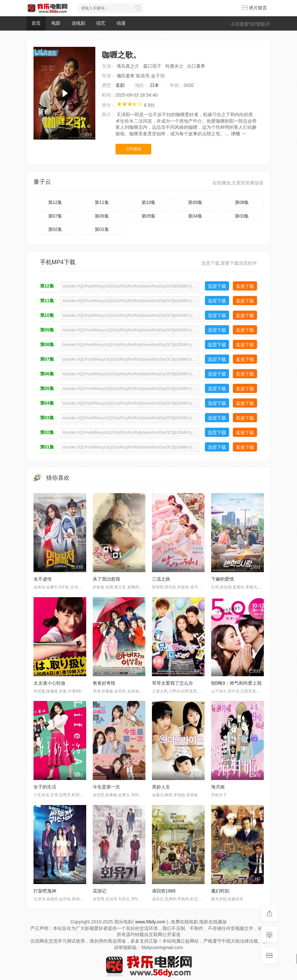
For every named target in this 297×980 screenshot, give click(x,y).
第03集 (242, 216)
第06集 (102, 216)
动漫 (121, 23)
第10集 (149, 202)
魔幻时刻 (220, 891)
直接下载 (245, 286)
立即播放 (133, 149)
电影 (56, 23)
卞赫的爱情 (223, 579)
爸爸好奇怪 (104, 683)
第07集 (55, 216)
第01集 (102, 229)
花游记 (100, 891)
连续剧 (78, 23)
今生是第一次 (106, 787)
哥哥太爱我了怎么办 (172, 683)
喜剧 (120, 85)
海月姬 (218, 787)
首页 (36, 23)
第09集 (195, 202)
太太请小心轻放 (49, 683)
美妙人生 (161, 787)
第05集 (149, 216)
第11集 (102, 202)
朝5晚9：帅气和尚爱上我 (236, 683)
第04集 (195, 216)
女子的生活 (45, 787)
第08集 (242, 202)
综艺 (101, 23)
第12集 (55, 202)
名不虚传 (43, 579)
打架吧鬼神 (45, 891)
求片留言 (255, 8)
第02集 (55, 229)
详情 (239, 134)
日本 (155, 85)
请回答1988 (164, 891)
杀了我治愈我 (106, 579)
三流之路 (161, 579)
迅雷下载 (217, 286)
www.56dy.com (150, 922)
